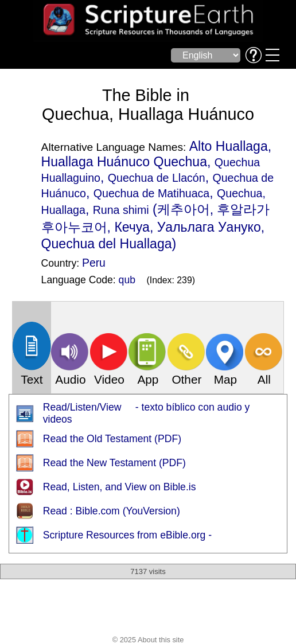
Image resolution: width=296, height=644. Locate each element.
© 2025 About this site (148, 640)
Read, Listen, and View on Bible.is (120, 487)
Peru (94, 263)
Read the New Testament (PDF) (114, 463)
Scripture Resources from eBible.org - (127, 535)
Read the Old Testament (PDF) (112, 439)
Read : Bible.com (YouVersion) (112, 511)
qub (127, 280)
